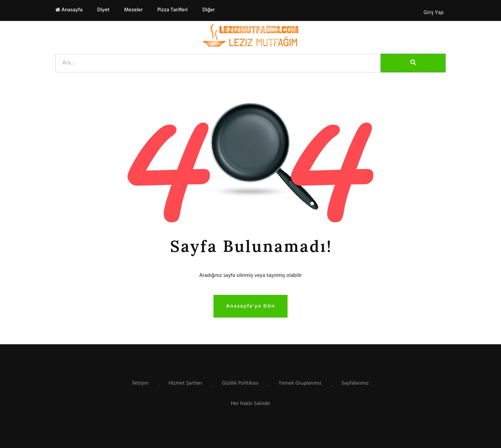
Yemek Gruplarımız (300, 383)
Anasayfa (69, 10)
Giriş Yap (434, 13)
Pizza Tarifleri (172, 10)
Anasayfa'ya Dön (251, 306)
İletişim (140, 383)
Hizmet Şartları (185, 383)
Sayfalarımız (355, 383)
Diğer (208, 10)
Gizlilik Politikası (240, 383)
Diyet (103, 10)
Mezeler (133, 10)
